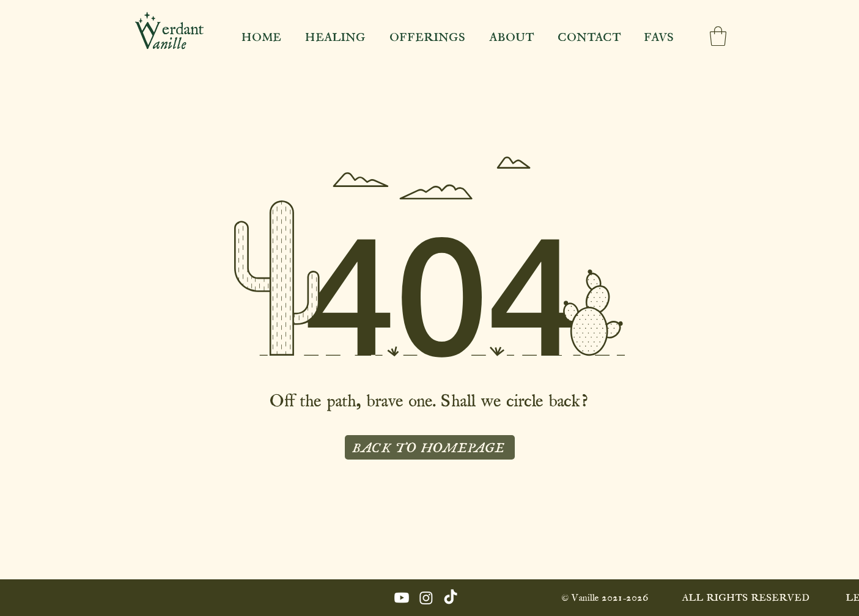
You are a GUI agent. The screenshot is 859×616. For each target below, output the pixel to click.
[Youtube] (402, 598)
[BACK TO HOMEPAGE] (430, 447)
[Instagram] (426, 598)
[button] (718, 36)
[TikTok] (451, 598)
